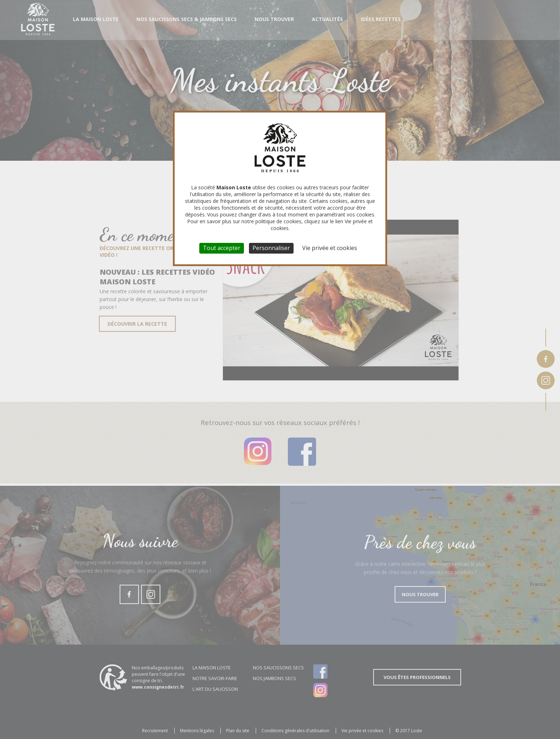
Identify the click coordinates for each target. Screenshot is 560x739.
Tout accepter (222, 248)
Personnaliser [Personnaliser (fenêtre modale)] (271, 248)
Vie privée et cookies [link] (330, 248)
